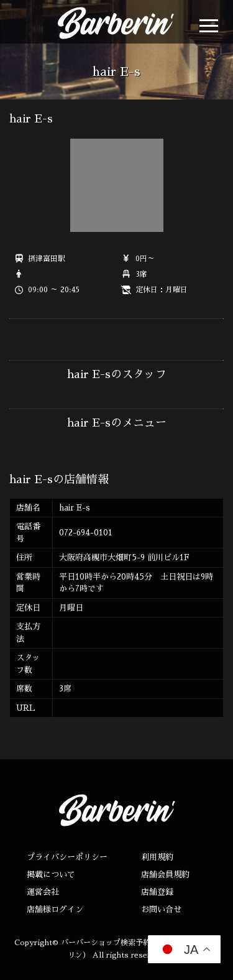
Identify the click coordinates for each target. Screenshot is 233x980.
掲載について (51, 875)
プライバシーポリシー (67, 857)
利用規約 (157, 857)
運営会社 (43, 892)
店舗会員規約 (165, 875)
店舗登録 (157, 892)
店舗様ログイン (55, 909)
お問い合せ (161, 909)
